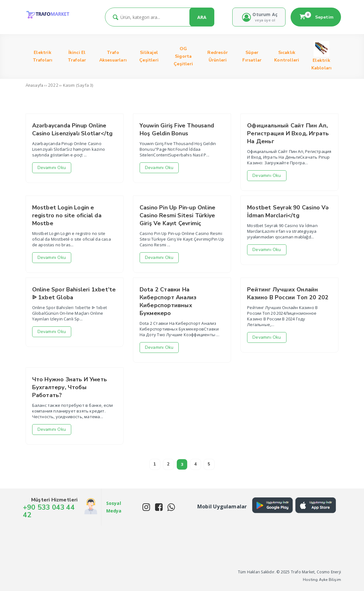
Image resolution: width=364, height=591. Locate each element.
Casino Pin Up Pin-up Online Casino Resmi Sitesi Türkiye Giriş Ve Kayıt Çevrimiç (177, 215)
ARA (202, 17)
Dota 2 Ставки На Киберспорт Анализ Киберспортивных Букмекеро (168, 301)
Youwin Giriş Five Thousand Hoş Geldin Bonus (177, 129)
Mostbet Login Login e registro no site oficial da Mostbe (67, 215)
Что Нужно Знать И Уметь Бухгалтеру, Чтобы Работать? (70, 387)
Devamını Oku (52, 168)
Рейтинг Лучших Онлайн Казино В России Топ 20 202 (288, 293)
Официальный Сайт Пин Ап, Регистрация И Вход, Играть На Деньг (288, 133)
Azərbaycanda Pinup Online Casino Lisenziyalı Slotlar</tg (72, 129)
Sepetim (316, 17)
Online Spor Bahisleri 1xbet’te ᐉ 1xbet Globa (74, 293)
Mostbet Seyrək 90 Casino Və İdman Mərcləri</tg (288, 211)
